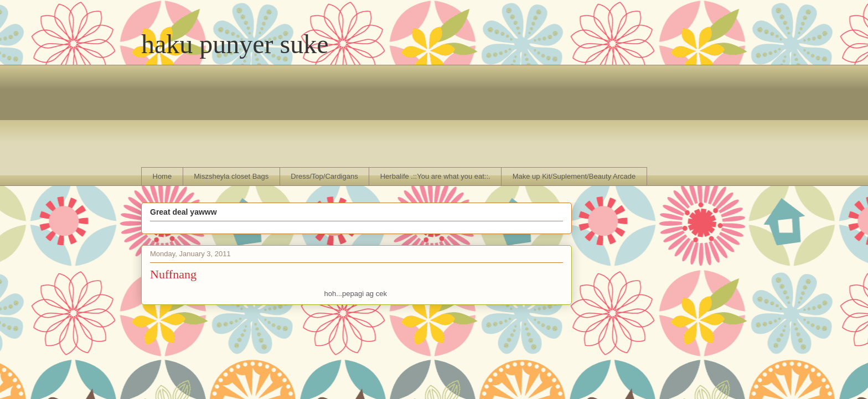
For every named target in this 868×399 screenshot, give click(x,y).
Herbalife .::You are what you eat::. (435, 176)
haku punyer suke (235, 44)
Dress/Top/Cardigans (324, 176)
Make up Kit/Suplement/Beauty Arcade (574, 176)
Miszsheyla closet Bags (231, 176)
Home (162, 176)
